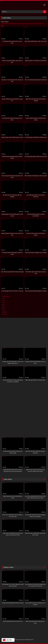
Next (5, 312)
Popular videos (34, 24)
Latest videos (5, 24)
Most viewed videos (14, 24)
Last (5, 314)
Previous (7, 296)
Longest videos (25, 24)
